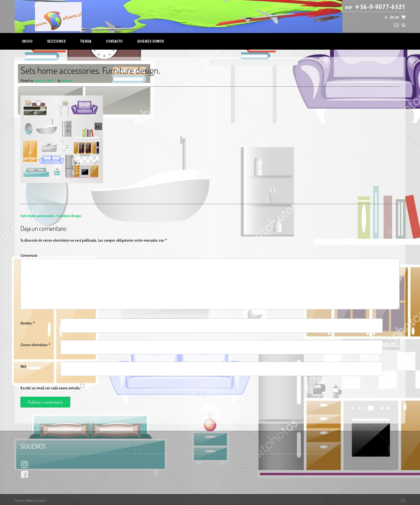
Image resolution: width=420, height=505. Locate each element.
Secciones (56, 41)
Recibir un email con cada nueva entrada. (50, 388)
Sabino (30, 501)
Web (23, 366)
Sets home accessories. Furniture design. (51, 216)
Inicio (27, 41)
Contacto (114, 41)
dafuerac (67, 80)
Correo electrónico (35, 345)
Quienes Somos (150, 41)
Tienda (86, 41)
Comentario (29, 255)
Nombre (28, 323)
